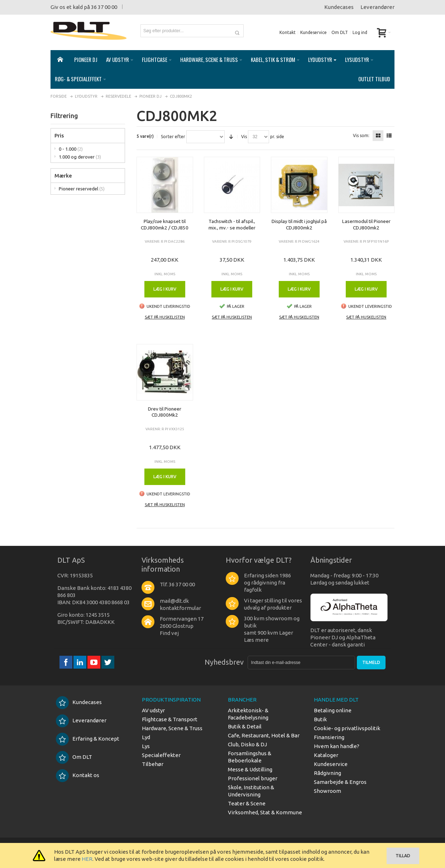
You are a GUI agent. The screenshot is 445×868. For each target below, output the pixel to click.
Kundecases (339, 7)
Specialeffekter (161, 755)
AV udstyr (153, 710)
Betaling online (333, 710)
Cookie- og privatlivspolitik (347, 728)
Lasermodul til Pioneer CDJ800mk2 (366, 224)
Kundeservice (314, 32)
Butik (320, 719)
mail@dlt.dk (174, 601)
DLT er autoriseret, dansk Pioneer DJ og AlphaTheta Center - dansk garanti (343, 637)
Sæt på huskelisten (165, 317)
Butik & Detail (245, 726)
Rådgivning (327, 773)
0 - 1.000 (71, 149)
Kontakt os (78, 775)
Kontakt (288, 32)
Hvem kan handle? (337, 746)
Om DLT (340, 32)
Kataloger (326, 755)
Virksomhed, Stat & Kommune (265, 812)
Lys (146, 746)
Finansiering (329, 737)
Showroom (327, 791)
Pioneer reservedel (82, 189)
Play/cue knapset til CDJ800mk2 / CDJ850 (165, 224)
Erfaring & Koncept (88, 739)
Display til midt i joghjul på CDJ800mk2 (299, 224)
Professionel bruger (253, 778)
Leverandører (377, 7)
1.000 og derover (80, 157)
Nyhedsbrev (224, 662)
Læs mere (256, 640)
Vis (244, 137)
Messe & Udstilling (250, 769)
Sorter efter (173, 137)
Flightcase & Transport (170, 719)
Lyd (146, 737)
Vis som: (361, 136)
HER (87, 859)
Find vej (169, 633)
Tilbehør (153, 764)
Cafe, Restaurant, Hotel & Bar (264, 735)
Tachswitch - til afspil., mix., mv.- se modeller (232, 224)
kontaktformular (180, 608)
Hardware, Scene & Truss (172, 728)
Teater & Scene (247, 803)
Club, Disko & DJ (247, 744)
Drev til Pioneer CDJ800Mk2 (165, 412)
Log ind (360, 32)
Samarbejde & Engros (340, 782)
